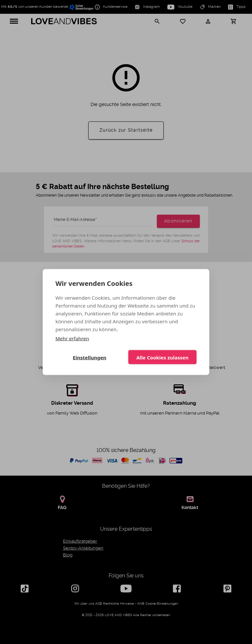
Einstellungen (90, 357)
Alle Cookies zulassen (162, 357)
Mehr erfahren (72, 338)
